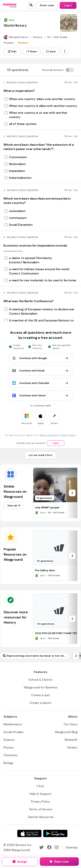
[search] (31, 5)
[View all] (14, 506)
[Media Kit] (71, 740)
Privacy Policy (68, 435)
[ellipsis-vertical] (65, 51)
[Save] (51, 52)
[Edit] (12, 52)
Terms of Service (49, 435)
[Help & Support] (40, 794)
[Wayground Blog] (66, 732)
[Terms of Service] (41, 809)
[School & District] (40, 680)
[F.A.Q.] (40, 786)
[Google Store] (55, 833)
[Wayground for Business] (41, 687)
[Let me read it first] (41, 455)
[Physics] (9, 747)
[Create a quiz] (40, 695)
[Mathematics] (13, 724)
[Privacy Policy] (40, 801)
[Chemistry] (11, 755)
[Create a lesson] (40, 703)
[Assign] (20, 862)
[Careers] (72, 747)
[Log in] (68, 5)
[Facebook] (49, 847)
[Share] (32, 52)
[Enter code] (47, 5)
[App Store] (29, 833)
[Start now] (59, 862)
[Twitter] (41, 847)
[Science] (9, 740)
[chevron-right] (72, 493)
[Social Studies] (13, 732)
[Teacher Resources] (41, 817)
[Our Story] (71, 724)
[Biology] (9, 763)
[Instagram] (57, 847)
